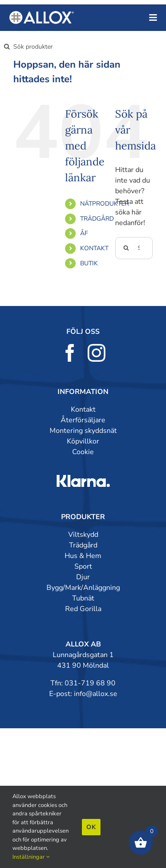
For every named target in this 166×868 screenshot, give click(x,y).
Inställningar (31, 857)
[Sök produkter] (39, 46)
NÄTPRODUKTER (104, 204)
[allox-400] (42, 15)
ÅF (84, 233)
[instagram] (97, 353)
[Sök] (7, 46)
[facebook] (70, 353)
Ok (91, 827)
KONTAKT (94, 248)
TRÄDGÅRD (97, 219)
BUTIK (89, 263)
